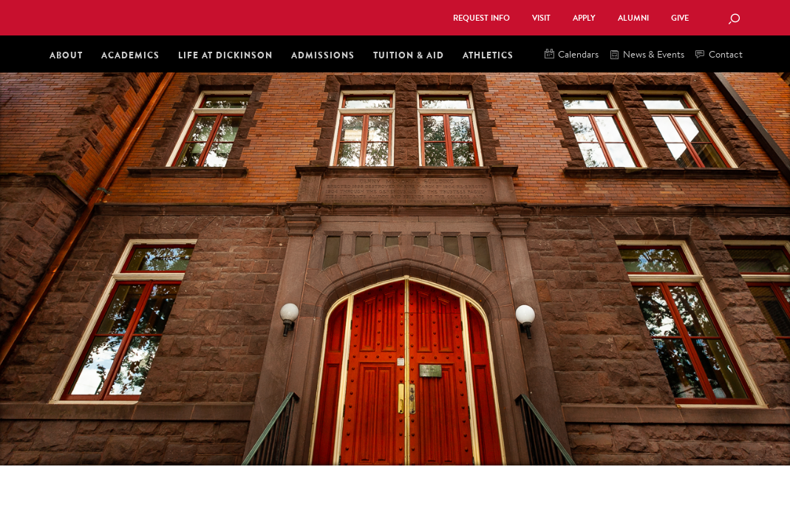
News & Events (647, 55)
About (66, 55)
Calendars (572, 55)
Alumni (633, 18)
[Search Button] (734, 20)
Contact (719, 55)
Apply (584, 18)
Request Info (481, 18)
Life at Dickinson (225, 55)
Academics (130, 55)
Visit (541, 18)
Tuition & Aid (409, 55)
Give (680, 18)
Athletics (488, 55)
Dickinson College (208, 16)
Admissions (323, 55)
